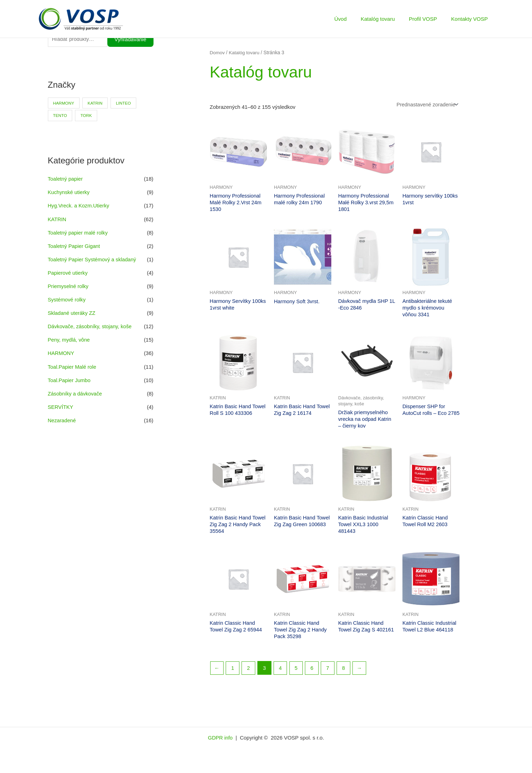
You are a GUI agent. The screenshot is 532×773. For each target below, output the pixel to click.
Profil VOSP (428, 19)
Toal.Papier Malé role (73, 366)
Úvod (353, 19)
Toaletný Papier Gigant (75, 246)
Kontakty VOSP (471, 19)
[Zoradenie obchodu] (426, 105)
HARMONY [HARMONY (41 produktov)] (64, 104)
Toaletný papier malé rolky (79, 233)
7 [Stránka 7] (330, 671)
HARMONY (61, 352)
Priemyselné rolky (69, 286)
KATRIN (57, 220)
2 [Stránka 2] (249, 671)
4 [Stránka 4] (281, 671)
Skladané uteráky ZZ (72, 313)
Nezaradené (62, 419)
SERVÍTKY (61, 406)
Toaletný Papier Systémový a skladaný (93, 259)
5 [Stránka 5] (297, 671)
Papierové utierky (68, 273)
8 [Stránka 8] (346, 671)
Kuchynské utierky (69, 193)
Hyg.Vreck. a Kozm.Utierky (79, 206)
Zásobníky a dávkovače (76, 392)
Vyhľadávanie (130, 40)
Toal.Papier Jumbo (70, 379)
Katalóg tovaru (387, 19)
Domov (218, 53)
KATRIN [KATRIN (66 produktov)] (96, 104)
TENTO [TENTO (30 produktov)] (60, 116)
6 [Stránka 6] (313, 671)
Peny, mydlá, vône (69, 339)
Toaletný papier (66, 179)
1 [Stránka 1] (233, 671)
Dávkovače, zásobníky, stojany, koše (91, 326)
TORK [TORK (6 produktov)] (87, 116)
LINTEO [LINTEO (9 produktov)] (125, 104)
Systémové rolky (67, 299)
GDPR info (221, 741)
